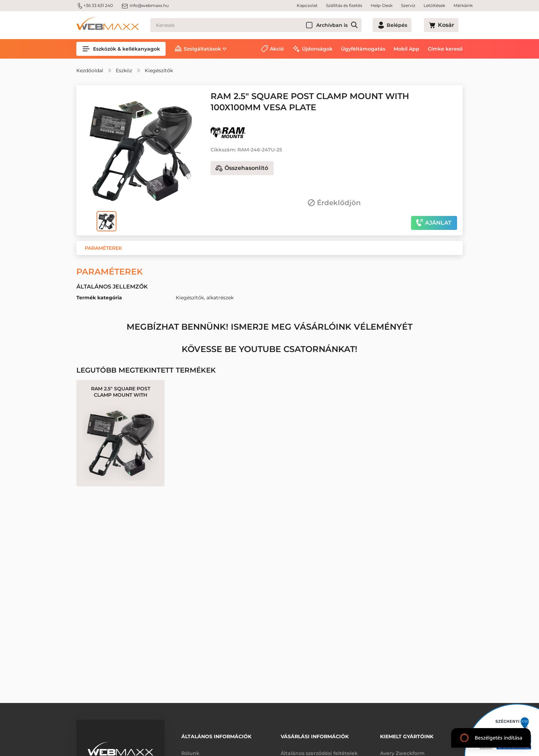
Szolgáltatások (202, 49)
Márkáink (463, 5)
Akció (277, 49)
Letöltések (434, 5)
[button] (103, 248)
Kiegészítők (159, 70)
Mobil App (407, 49)
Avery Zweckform (402, 748)
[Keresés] (268, 25)
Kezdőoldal (90, 70)
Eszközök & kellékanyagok (121, 49)
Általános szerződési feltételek (319, 748)
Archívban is (357, 25)
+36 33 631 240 (95, 6)
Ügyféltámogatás (363, 49)
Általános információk (216, 734)
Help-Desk (382, 5)
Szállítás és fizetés (344, 5)
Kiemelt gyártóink (407, 734)
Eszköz (124, 70)
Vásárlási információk (315, 734)
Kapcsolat (307, 5)
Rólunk (190, 748)
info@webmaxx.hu (145, 6)
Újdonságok (317, 49)
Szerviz (408, 5)
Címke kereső (445, 49)
